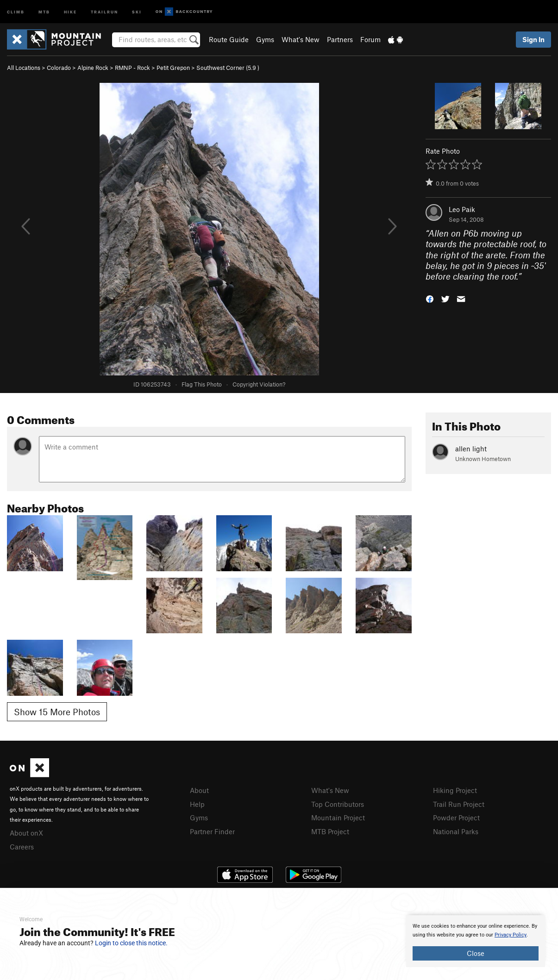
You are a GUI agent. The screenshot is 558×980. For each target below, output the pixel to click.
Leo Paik (462, 209)
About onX (26, 833)
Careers (22, 847)
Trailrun (104, 11)
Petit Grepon (173, 68)
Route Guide (229, 39)
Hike (70, 11)
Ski (137, 11)
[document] (476, 941)
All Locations (24, 68)
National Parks (456, 831)
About (199, 790)
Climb (16, 11)
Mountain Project (338, 818)
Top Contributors (338, 804)
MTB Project (330, 831)
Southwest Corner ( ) (228, 68)
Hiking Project (455, 790)
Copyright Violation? (259, 384)
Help (197, 804)
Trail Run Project (459, 804)
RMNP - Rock (132, 68)
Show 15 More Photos (57, 712)
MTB (44, 11)
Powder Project (456, 818)
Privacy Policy (511, 935)
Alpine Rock (93, 68)
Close (476, 953)
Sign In (533, 39)
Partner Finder (212, 831)
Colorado (59, 68)
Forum (370, 39)
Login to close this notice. (131, 943)
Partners (340, 39)
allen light (471, 449)
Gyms (265, 39)
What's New (301, 39)
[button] (430, 298)
